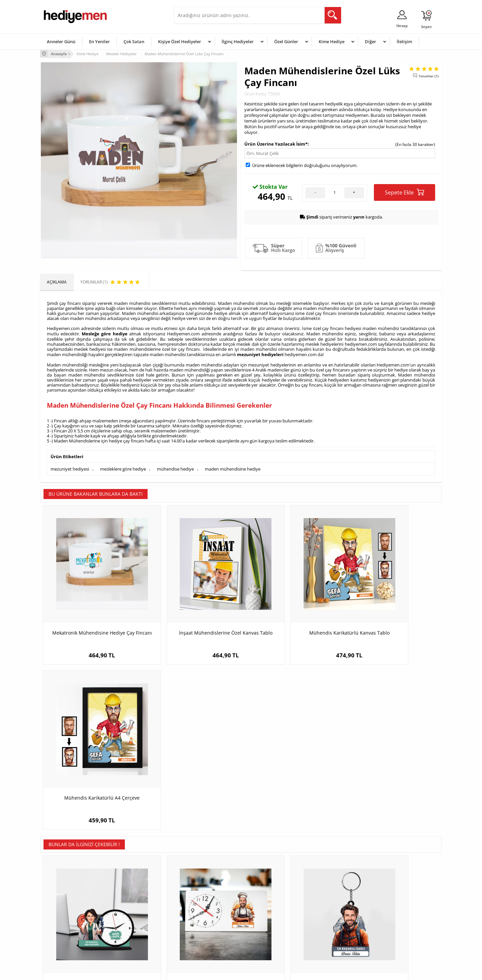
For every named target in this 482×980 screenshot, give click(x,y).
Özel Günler (286, 42)
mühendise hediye (175, 467)
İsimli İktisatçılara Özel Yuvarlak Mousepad (392, 772)
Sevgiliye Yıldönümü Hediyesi (205, 943)
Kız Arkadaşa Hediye (130, 913)
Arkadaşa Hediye (327, 933)
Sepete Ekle (405, 192)
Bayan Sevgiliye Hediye (199, 933)
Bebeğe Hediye (326, 923)
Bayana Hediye (325, 903)
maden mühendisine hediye (233, 467)
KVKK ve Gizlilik (57, 933)
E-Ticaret (221, 971)
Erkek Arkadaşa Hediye (132, 903)
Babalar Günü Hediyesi (266, 943)
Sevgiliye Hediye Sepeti (199, 903)
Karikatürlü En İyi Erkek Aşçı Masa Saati (191, 772)
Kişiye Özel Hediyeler (180, 42)
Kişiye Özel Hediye (128, 893)
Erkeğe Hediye (325, 893)
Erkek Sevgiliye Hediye (198, 923)
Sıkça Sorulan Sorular (63, 943)
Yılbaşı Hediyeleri (260, 913)
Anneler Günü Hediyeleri (267, 923)
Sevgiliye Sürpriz (126, 933)
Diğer (371, 42)
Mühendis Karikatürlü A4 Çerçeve (392, 607)
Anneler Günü (61, 42)
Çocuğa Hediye (325, 913)
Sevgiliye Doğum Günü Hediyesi (207, 913)
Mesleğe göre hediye (104, 333)
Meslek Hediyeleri (127, 943)
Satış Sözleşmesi (59, 913)
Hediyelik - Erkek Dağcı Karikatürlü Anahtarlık (291, 772)
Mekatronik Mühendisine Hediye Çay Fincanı (90, 610)
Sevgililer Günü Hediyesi (267, 893)
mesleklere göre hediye (123, 467)
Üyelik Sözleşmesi (60, 903)
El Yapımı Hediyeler (129, 923)
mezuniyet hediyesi (70, 467)
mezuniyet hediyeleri (260, 353)
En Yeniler (99, 42)
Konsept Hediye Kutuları (200, 893)
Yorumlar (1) (429, 75)
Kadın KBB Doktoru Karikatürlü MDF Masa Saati (90, 772)
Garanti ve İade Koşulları (66, 923)
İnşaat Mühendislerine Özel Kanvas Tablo (191, 610)
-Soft (206, 971)
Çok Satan (134, 42)
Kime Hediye (332, 42)
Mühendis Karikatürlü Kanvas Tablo (291, 607)
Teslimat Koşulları (60, 893)
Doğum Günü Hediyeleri (267, 903)
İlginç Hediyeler (238, 42)
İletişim (404, 42)
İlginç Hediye (323, 943)
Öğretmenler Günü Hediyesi (270, 933)
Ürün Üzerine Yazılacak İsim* (276, 143)
